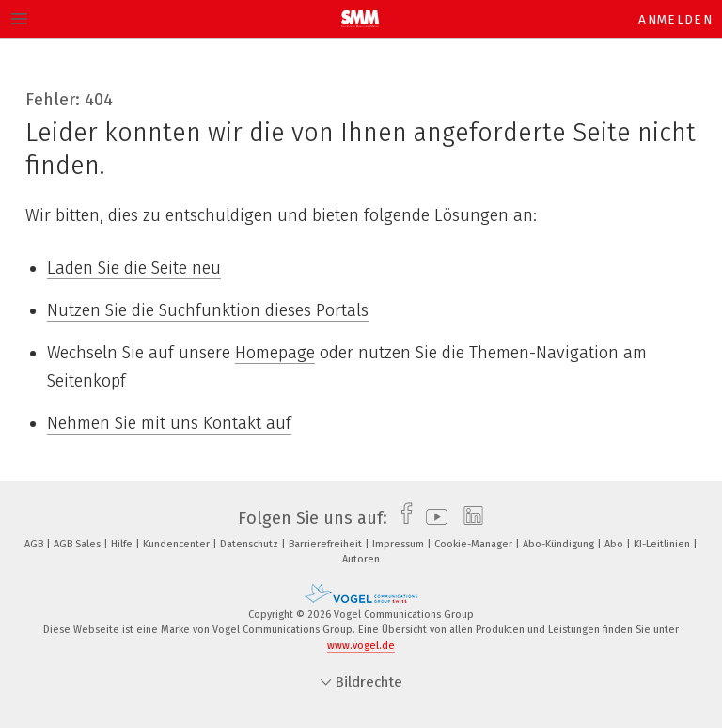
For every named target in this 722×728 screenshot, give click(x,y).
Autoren (361, 559)
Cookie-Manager (475, 544)
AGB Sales (78, 544)
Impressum (400, 544)
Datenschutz (251, 544)
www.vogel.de (361, 646)
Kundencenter (178, 544)
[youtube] (432, 518)
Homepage (275, 353)
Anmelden (675, 19)
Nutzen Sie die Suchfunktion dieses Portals (208, 310)
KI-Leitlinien (663, 544)
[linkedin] (469, 518)
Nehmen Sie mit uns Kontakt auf (169, 423)
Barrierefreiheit (327, 544)
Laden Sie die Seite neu (134, 268)
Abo (615, 544)
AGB (35, 544)
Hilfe (123, 544)
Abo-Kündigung (560, 544)
